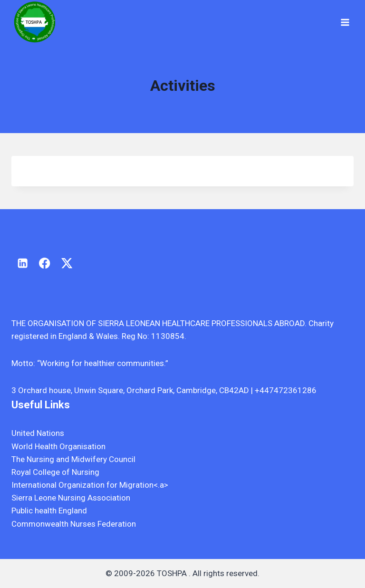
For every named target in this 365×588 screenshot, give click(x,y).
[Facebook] (45, 263)
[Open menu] (345, 22)
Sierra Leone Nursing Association (71, 498)
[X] (67, 263)
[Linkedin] (23, 263)
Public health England (49, 511)
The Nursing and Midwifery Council (73, 459)
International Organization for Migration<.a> (90, 485)
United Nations (38, 433)
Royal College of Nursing (55, 472)
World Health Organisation (58, 446)
